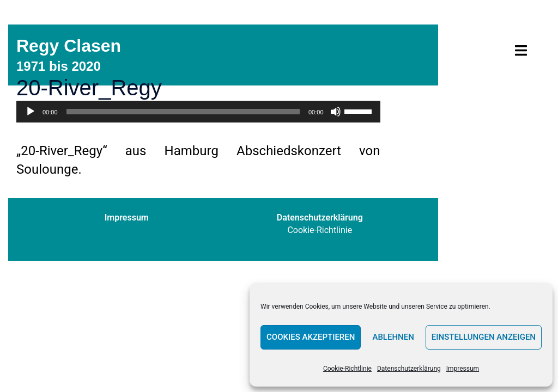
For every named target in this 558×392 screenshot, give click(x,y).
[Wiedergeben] (31, 112)
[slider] (183, 112)
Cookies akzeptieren (311, 337)
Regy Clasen (69, 46)
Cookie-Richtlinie (347, 369)
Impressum (463, 369)
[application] (198, 112)
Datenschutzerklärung (409, 369)
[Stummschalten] (336, 112)
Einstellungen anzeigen (484, 337)
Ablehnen (393, 337)
